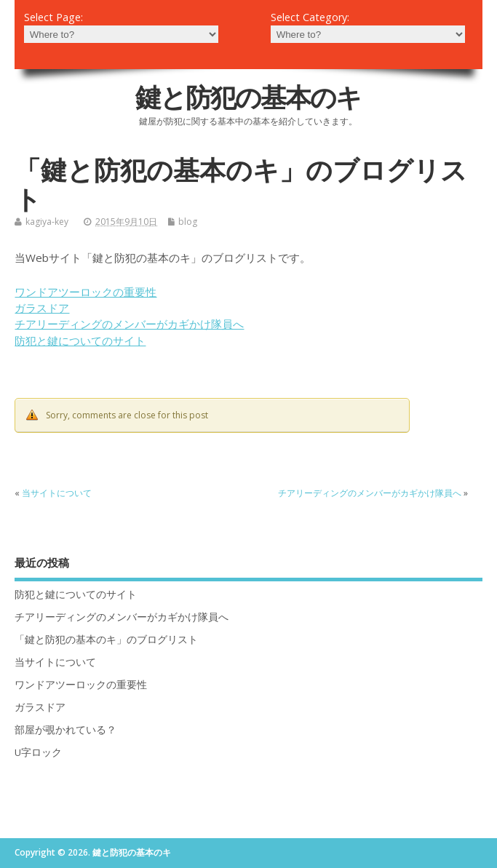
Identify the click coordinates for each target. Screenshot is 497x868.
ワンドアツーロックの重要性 (86, 292)
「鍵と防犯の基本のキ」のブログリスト (106, 640)
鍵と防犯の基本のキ (248, 97)
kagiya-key (47, 222)
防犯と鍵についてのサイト (80, 341)
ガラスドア (42, 308)
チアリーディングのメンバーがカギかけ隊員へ (129, 324)
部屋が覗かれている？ (65, 730)
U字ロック (38, 752)
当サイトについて (57, 493)
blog (188, 222)
